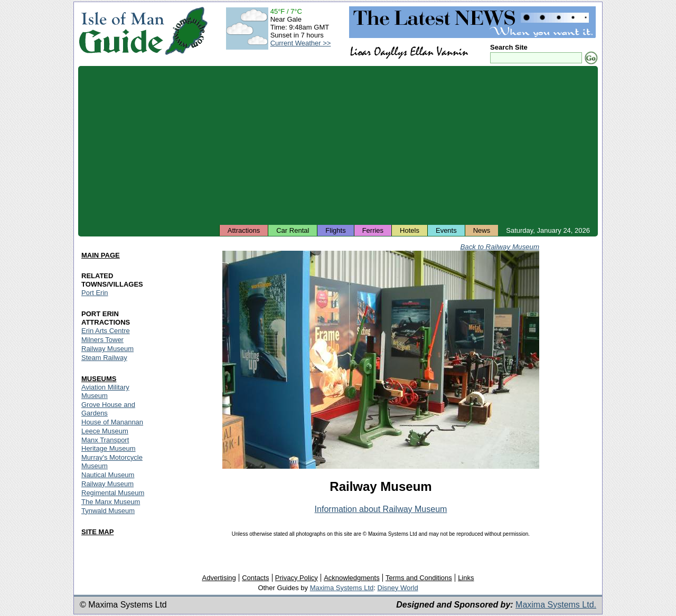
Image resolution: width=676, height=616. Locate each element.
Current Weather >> (301, 43)
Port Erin (95, 293)
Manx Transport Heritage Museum (109, 444)
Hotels (410, 230)
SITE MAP (97, 532)
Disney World (398, 588)
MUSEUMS (99, 379)
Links (466, 578)
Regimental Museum (113, 493)
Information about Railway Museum (381, 509)
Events (446, 230)
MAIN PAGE (101, 255)
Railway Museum (107, 349)
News (482, 230)
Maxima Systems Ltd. (556, 605)
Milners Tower (102, 340)
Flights (335, 230)
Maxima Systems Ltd (342, 588)
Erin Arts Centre (106, 331)
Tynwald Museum (108, 511)
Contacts (255, 578)
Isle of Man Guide (121, 31)
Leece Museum (105, 431)
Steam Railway (104, 358)
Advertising (219, 578)
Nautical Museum (108, 475)
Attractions (244, 230)
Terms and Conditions (419, 578)
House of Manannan (112, 422)
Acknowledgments (352, 578)
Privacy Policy (297, 578)
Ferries (373, 230)
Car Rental (293, 230)
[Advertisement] (338, 145)
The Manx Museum (111, 502)
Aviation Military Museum (105, 391)
